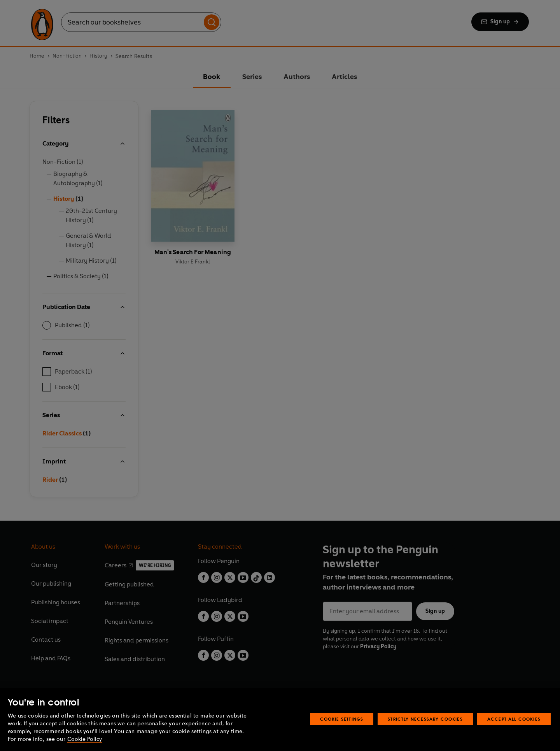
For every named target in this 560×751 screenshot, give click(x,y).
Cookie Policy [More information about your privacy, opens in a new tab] (85, 739)
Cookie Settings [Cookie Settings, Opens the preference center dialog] (342, 719)
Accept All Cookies (514, 719)
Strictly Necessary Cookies (425, 719)
